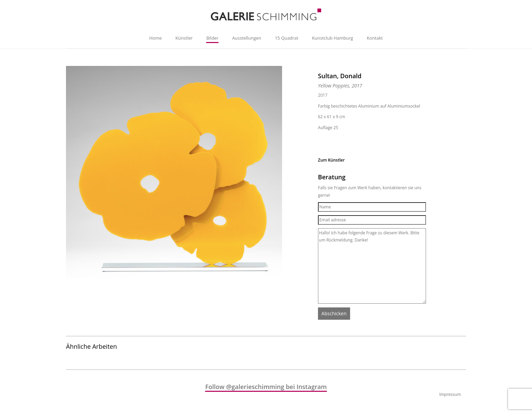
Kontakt (375, 38)
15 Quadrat (287, 38)
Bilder (212, 38)
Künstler (184, 38)
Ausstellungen (247, 38)
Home (155, 38)
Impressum (450, 394)
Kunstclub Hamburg (332, 38)
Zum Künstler (331, 160)
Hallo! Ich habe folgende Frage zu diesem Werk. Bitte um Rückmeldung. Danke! (372, 266)
